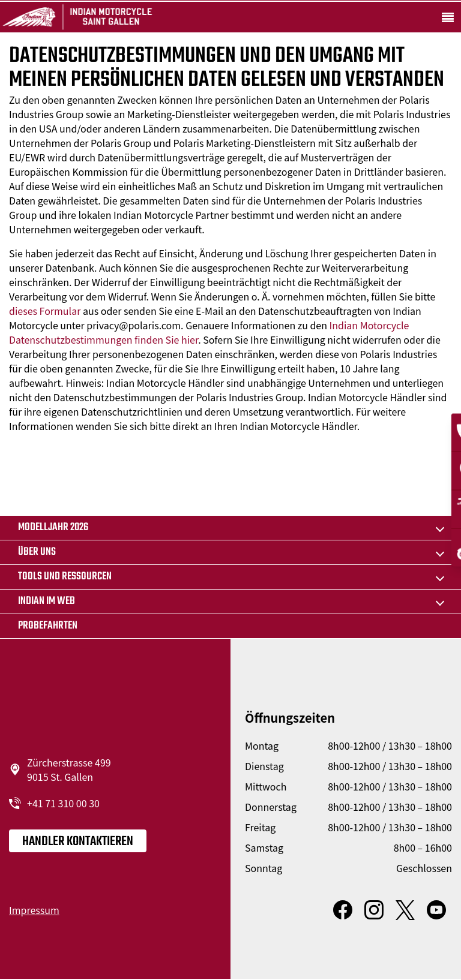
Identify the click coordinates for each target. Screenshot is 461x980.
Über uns (37, 552)
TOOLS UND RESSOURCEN (65, 577)
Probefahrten (48, 626)
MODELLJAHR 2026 (53, 527)
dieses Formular (45, 311)
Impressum (34, 910)
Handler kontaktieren (78, 841)
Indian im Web (47, 601)
